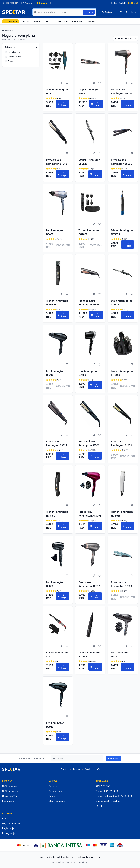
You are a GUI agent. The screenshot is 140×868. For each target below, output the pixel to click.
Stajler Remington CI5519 (122, 303)
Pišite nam (28, 3)
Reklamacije (8, 801)
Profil (5, 818)
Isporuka (91, 21)
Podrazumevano (126, 38)
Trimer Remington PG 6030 (122, 373)
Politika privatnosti (66, 857)
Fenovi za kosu (14, 52)
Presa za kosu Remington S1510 (57, 162)
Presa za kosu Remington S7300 (121, 584)
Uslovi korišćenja (11, 796)
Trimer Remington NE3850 (122, 232)
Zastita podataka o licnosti (88, 857)
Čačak (88, 769)
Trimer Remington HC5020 (57, 91)
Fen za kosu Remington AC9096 (90, 514)
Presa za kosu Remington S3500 (89, 443)
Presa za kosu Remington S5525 (57, 443)
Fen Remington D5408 (55, 232)
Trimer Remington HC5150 (57, 514)
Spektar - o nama (58, 791)
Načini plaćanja (61, 21)
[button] (121, 12)
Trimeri (11, 61)
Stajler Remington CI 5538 (89, 162)
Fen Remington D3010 (55, 725)
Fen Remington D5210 (55, 373)
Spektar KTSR (63, 862)
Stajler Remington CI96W (57, 654)
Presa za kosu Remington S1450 (121, 443)
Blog (48, 21)
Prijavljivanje (9, 833)
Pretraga (89, 12)
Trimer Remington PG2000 (89, 232)
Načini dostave (10, 786)
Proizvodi (11, 21)
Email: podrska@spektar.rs (109, 801)
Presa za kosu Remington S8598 (89, 303)
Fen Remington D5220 (120, 654)
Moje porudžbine (11, 823)
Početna (7, 30)
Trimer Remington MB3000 (57, 303)
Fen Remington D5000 (55, 584)
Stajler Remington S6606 (89, 91)
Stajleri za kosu (15, 57)
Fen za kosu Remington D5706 (122, 91)
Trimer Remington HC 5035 (122, 514)
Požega (76, 769)
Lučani (99, 769)
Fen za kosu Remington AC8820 (90, 584)
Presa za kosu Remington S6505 (121, 162)
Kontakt (122, 3)
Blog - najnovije (57, 801)
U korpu (62, 104)
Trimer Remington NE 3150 (89, 654)
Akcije (26, 21)
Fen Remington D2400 (88, 373)
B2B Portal (133, 3)
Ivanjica (65, 769)
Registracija (8, 828)
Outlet (114, 3)
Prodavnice (77, 21)
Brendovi (37, 21)
